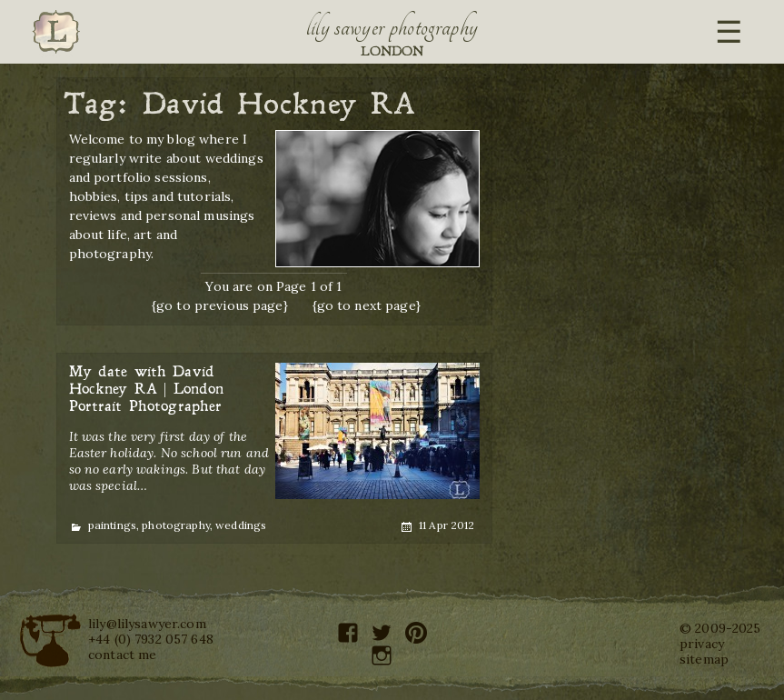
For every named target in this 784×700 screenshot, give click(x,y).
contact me (122, 655)
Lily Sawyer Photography (392, 27)
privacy (702, 644)
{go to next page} (367, 305)
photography (176, 525)
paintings (112, 525)
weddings (241, 525)
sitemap (704, 659)
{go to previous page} (220, 305)
